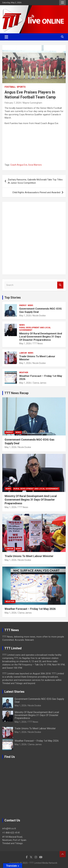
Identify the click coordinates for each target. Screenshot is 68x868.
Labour (23, 353)
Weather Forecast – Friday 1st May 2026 (30, 609)
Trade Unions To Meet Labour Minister (29, 556)
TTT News (38, 343)
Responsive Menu (62, 3)
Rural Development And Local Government (35, 329)
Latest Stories (14, 692)
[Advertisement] (34, 238)
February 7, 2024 (13, 103)
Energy (23, 305)
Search (60, 285)
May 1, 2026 (25, 316)
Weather (24, 373)
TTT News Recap (16, 393)
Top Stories (13, 298)
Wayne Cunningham (32, 103)
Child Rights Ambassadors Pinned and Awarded (36, 192)
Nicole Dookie (39, 316)
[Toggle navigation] (6, 37)
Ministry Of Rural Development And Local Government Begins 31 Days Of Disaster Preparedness (41, 337)
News (30, 305)
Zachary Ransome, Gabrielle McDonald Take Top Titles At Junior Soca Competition (35, 181)
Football (10, 87)
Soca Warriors (35, 165)
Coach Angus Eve (19, 165)
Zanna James (40, 383)
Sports (21, 87)
